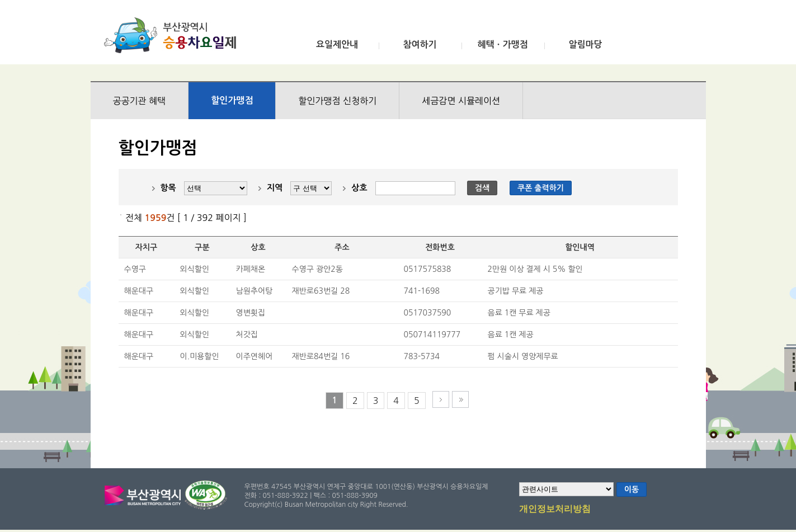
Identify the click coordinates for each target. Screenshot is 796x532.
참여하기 (420, 44)
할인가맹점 (232, 100)
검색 (482, 188)
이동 (632, 489)
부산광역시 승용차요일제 (174, 35)
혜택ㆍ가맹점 (502, 44)
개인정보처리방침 (555, 510)
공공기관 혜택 (140, 101)
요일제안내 (337, 44)
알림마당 (585, 44)
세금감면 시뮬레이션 (461, 101)
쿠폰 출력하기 (541, 188)
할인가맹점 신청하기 (337, 101)
